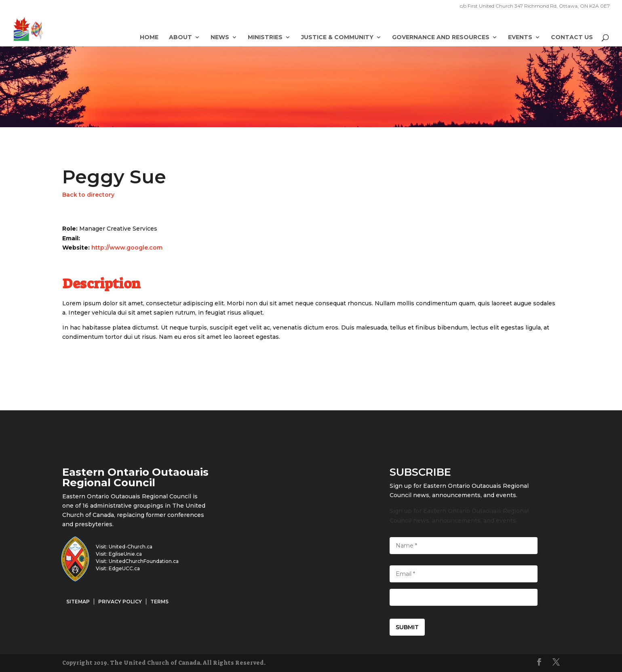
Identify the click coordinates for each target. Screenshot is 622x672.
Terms (159, 602)
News (220, 38)
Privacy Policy (120, 602)
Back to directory (88, 195)
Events (520, 38)
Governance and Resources (441, 38)
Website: (77, 248)
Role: (71, 229)
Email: (71, 238)
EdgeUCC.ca (124, 568)
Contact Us (572, 38)
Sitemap (78, 602)
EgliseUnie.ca (125, 554)
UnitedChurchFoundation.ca (144, 561)
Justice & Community (337, 38)
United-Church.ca (131, 547)
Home (149, 38)
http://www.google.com (127, 248)
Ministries (265, 38)
